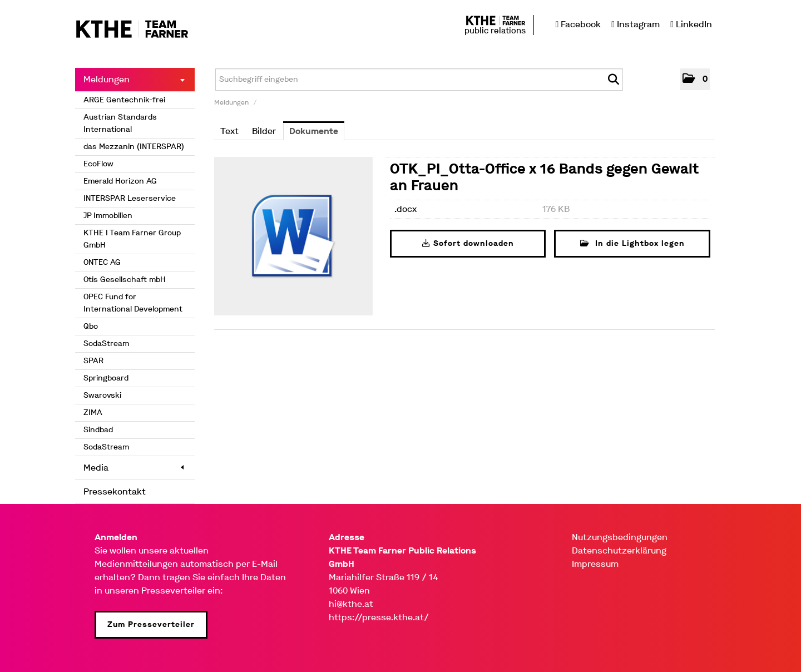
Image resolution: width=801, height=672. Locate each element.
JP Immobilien (108, 216)
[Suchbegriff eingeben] (419, 80)
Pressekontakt (115, 491)
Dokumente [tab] (314, 131)
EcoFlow (98, 164)
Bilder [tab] (264, 131)
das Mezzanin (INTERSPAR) (134, 147)
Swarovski (102, 395)
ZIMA (93, 412)
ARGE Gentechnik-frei (124, 100)
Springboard (106, 378)
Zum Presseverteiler (151, 624)
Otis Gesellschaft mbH (125, 280)
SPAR (93, 361)
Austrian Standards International (120, 123)
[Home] (132, 30)
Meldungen (134, 79)
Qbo (91, 326)
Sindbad (98, 430)
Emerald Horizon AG (120, 181)
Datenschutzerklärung (619, 550)
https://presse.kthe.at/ (379, 617)
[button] (695, 79)
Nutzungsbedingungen (620, 537)
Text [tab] (229, 131)
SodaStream (106, 344)
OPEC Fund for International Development (133, 303)
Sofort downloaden (468, 243)
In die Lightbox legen (632, 243)
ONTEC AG (102, 262)
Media (133, 468)
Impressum (595, 564)
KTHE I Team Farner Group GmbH (132, 239)
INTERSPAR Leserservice (130, 198)
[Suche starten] (613, 80)
